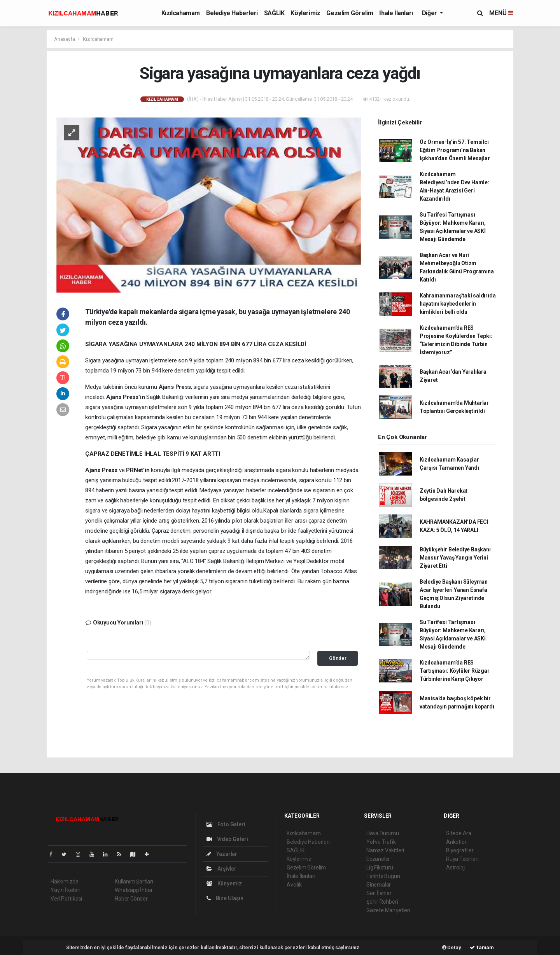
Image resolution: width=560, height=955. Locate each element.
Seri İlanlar (379, 893)
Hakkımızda (65, 882)
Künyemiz (224, 883)
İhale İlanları (396, 13)
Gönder (338, 658)
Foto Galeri (226, 824)
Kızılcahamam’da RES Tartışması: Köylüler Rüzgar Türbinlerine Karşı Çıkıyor (455, 671)
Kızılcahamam (181, 13)
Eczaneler (378, 859)
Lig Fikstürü (380, 868)
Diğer (430, 13)
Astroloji (456, 868)
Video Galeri (227, 839)
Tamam (482, 947)
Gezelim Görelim (350, 13)
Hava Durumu (383, 833)
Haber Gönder (131, 899)
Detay (452, 947)
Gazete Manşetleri (388, 910)
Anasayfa (65, 39)
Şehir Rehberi (382, 902)
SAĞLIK (274, 13)
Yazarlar (222, 854)
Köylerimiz (305, 13)
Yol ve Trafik (381, 842)
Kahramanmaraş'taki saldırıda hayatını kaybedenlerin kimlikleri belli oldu (458, 304)
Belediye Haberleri (232, 13)
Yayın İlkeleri (65, 890)
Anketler (456, 842)
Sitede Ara (459, 833)
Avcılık (294, 885)
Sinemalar (379, 885)
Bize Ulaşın (225, 898)
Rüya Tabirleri (462, 859)
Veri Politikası (66, 899)
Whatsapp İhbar (134, 890)
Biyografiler (460, 850)
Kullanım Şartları (134, 882)
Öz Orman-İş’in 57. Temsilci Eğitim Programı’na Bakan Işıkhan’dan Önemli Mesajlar (455, 150)
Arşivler (221, 869)
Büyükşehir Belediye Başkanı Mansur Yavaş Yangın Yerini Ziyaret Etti (455, 558)
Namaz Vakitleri (385, 850)
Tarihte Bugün (383, 876)
